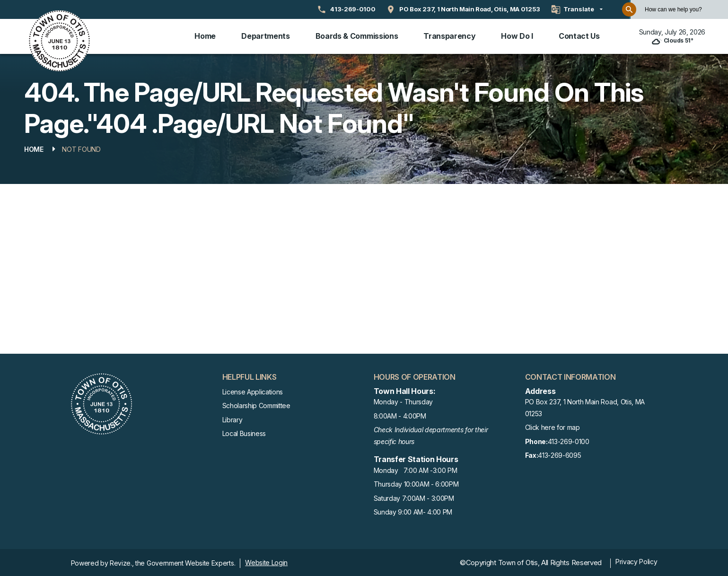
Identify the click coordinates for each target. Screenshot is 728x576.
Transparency (449, 35)
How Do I (517, 35)
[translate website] (577, 9)
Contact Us (579, 35)
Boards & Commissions (357, 35)
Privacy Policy (636, 560)
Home (205, 35)
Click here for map (553, 426)
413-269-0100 (557, 441)
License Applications (253, 390)
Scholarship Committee (256, 404)
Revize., (122, 562)
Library (232, 418)
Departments (265, 35)
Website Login (266, 561)
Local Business (244, 432)
